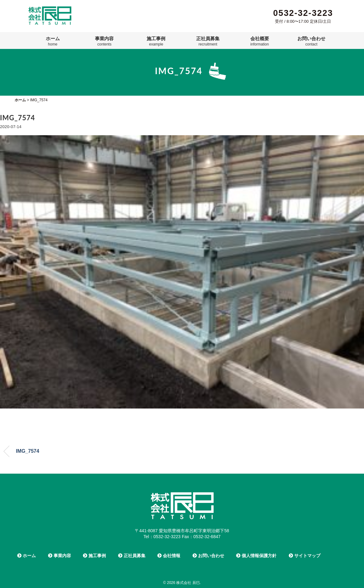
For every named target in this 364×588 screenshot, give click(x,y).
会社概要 (260, 41)
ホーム (53, 41)
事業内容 (104, 41)
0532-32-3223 (303, 13)
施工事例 (156, 41)
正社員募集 (208, 41)
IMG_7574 (28, 451)
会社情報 (169, 556)
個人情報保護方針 (256, 556)
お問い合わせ (311, 41)
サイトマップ (305, 556)
